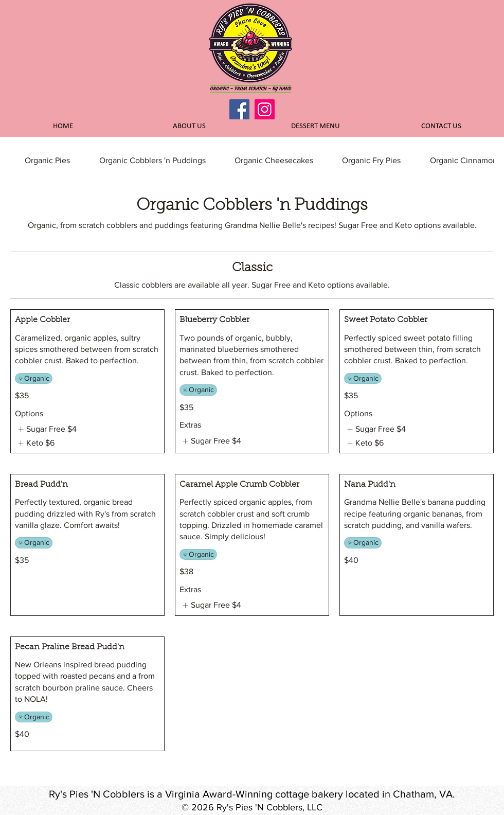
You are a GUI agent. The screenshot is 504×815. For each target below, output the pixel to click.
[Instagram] (265, 109)
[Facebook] (239, 109)
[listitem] (46, 429)
